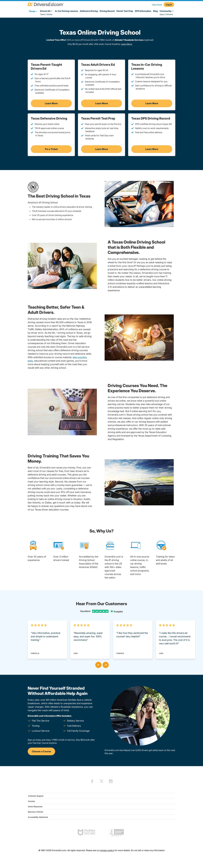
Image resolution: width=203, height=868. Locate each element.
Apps (162, 14)
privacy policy (107, 850)
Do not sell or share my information (148, 850)
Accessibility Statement (38, 817)
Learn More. (127, 44)
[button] (98, 664)
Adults (49, 14)
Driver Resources (35, 806)
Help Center (157, 4)
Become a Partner (36, 812)
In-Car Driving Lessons (66, 11)
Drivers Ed (47, 11)
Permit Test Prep (125, 11)
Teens (43, 14)
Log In (169, 5)
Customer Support (36, 796)
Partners (169, 14)
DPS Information (143, 11)
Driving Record (107, 11)
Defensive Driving (89, 11)
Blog (155, 11)
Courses (31, 801)
